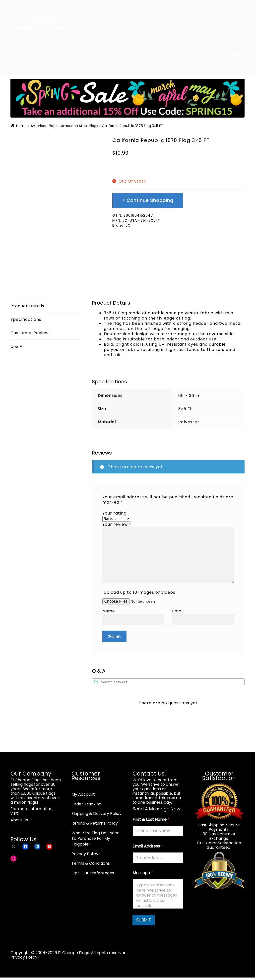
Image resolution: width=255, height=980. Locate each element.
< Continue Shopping (148, 200)
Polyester (189, 422)
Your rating (114, 513)
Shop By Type (79, 55)
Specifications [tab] (26, 319)
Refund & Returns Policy (95, 823)
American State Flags (80, 126)
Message (143, 873)
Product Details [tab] (27, 306)
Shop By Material (28, 69)
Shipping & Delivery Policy (96, 814)
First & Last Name (151, 819)
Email (178, 611)
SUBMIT (144, 920)
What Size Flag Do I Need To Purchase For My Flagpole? (96, 839)
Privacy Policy (85, 854)
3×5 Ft (185, 409)
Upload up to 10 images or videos (139, 592)
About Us (144, 7)
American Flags (44, 126)
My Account (147, 19)
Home (21, 126)
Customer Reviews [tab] (31, 333)
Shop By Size (123, 55)
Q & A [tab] (17, 346)
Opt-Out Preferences (93, 873)
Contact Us (171, 7)
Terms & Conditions (91, 863)
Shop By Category (30, 55)
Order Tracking (202, 7)
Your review (117, 524)
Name (109, 611)
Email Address (148, 846)
